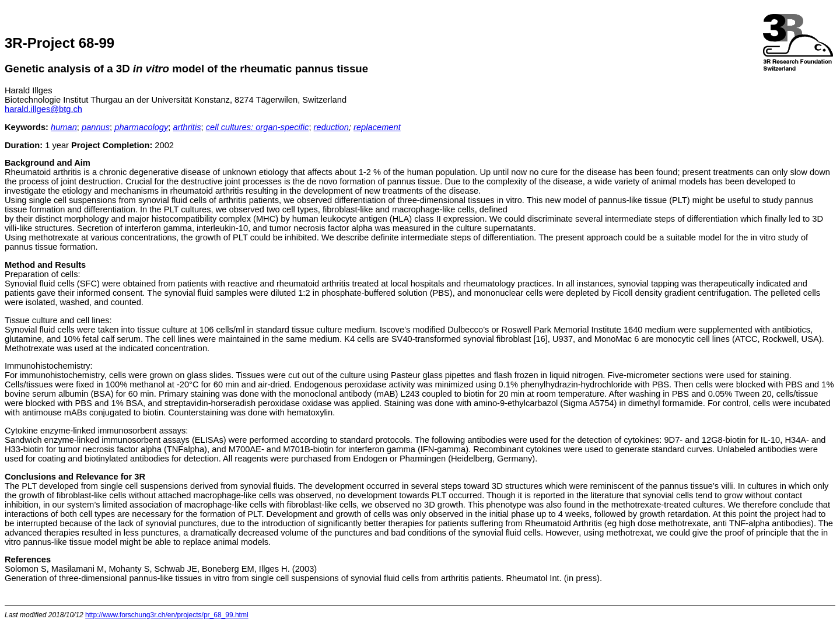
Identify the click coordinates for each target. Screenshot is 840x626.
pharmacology (141, 127)
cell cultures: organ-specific (258, 127)
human (64, 127)
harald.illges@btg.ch (43, 109)
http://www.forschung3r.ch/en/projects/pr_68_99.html (167, 615)
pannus (96, 127)
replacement (377, 127)
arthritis (187, 127)
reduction (331, 127)
